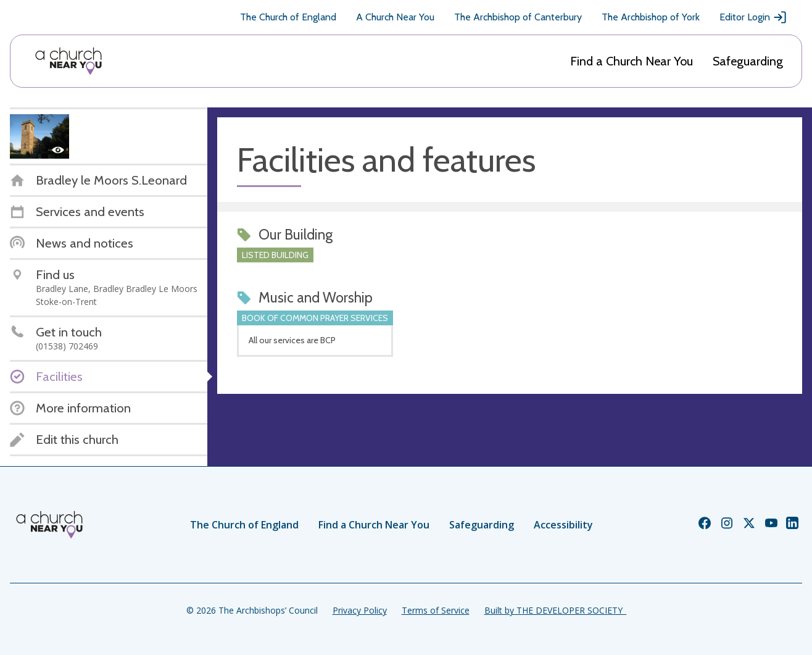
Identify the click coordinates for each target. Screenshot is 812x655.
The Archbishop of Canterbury (518, 17)
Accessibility (563, 525)
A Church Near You (395, 17)
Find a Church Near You (632, 61)
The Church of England (288, 17)
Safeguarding (748, 61)
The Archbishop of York (651, 17)
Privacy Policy (360, 610)
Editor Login (753, 17)
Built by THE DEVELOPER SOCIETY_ (555, 610)
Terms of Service (436, 610)
